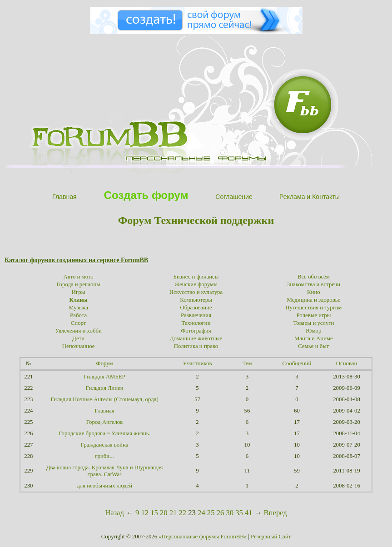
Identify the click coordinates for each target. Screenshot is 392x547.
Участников (197, 363)
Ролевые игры (314, 315)
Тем (247, 363)
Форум (105, 363)
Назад (114, 513)
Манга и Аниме (314, 338)
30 (230, 513)
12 (145, 513)
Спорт (79, 323)
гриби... (104, 456)
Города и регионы (78, 284)
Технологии (196, 323)
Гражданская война (105, 445)
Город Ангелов (105, 422)
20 (164, 513)
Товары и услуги (313, 323)
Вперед (275, 513)
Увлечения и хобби (78, 331)
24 (201, 513)
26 (221, 513)
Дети (78, 338)
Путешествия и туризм (313, 308)
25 (211, 513)
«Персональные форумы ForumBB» (203, 537)
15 (154, 513)
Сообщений (297, 363)
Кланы (78, 300)
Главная (105, 411)
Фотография (196, 331)
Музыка (78, 308)
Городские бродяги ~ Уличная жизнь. (104, 433)
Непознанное (79, 346)
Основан (347, 363)
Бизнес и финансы (196, 277)
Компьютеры (196, 300)
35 (239, 513)
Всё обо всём (314, 277)
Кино (314, 292)
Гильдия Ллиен (105, 388)
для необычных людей (104, 486)
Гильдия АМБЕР (104, 377)
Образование (196, 308)
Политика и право (196, 346)
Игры (79, 292)
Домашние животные (196, 338)
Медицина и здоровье (314, 300)
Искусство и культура (196, 292)
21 (173, 513)
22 (183, 513)
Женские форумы (196, 284)
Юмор (313, 331)
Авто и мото (79, 277)
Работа (78, 315)
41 (249, 513)
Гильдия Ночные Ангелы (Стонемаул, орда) (104, 399)
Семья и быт (313, 346)
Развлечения (196, 315)
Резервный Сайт (271, 537)
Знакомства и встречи (314, 284)
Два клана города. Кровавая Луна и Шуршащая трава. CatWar (105, 471)
